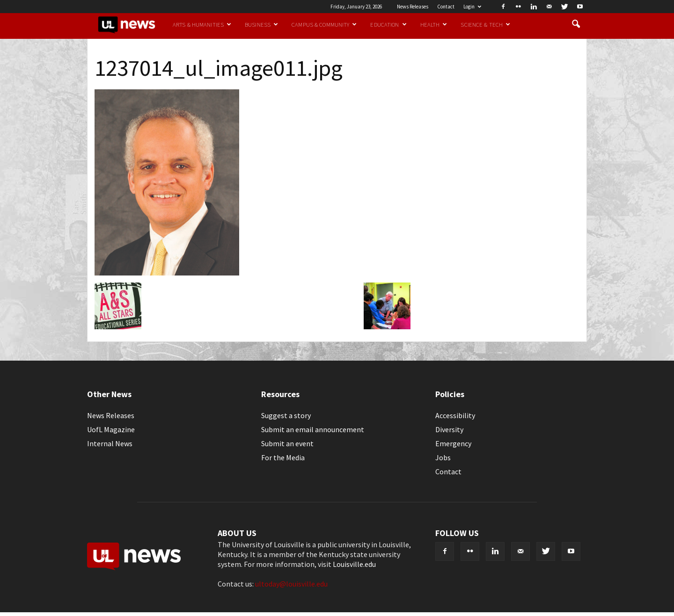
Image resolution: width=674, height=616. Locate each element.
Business (261, 24)
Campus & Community (324, 24)
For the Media (283, 457)
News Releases (413, 7)
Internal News (110, 443)
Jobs (443, 457)
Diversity (449, 429)
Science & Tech (485, 24)
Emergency (453, 443)
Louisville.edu (354, 564)
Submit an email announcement (313, 429)
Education (388, 24)
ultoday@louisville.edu (291, 584)
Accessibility (455, 415)
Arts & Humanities (202, 24)
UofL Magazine (111, 429)
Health (434, 24)
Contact (446, 7)
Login (472, 7)
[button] (576, 24)
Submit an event (287, 443)
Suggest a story (286, 415)
